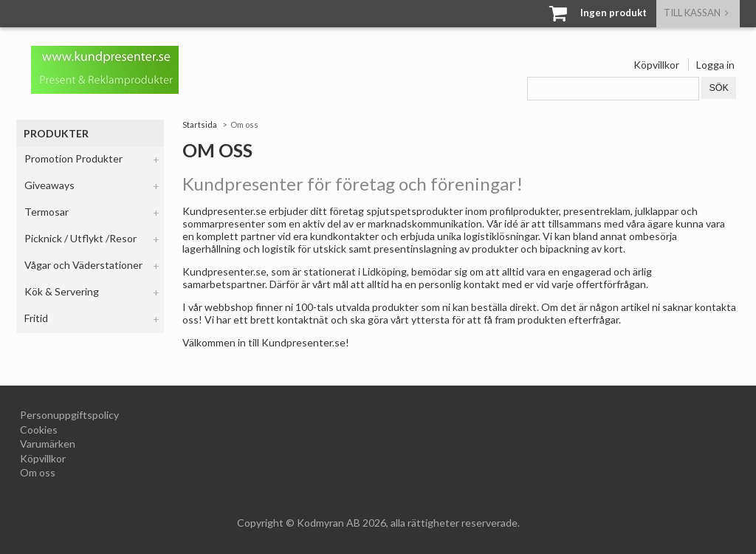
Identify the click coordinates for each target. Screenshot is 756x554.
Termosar (47, 212)
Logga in (715, 65)
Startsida (200, 124)
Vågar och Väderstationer (83, 265)
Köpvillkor (656, 65)
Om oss (38, 472)
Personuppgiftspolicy (69, 415)
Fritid (36, 318)
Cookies (39, 430)
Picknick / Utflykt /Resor (80, 238)
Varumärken (48, 444)
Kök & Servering (62, 291)
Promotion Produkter (73, 158)
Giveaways (49, 185)
